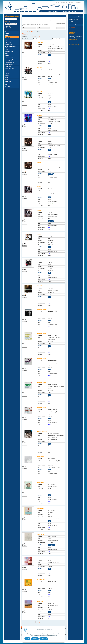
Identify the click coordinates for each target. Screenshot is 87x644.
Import (8, 74)
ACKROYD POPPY (41, 534)
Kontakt (71, 3)
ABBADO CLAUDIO (41, 310)
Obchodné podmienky (61, 3)
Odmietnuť (44, 639)
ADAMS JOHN (40, 601)
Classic (8, 37)
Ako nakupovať (80, 3)
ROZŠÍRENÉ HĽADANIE (14, 16)
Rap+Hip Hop (9, 52)
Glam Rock (9, 45)
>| (39, 37)
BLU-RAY (74, 11)
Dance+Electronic (11, 43)
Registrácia (74, 29)
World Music (9, 61)
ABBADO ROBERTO (42, 359)
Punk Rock (9, 72)
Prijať (27, 639)
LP (69, 11)
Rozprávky (9, 66)
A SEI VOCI (40, 286)
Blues (8, 76)
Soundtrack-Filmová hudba (11, 47)
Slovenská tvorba (10, 39)
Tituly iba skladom (60, 23)
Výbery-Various (10, 63)
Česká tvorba (9, 41)
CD (42, 11)
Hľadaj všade (25, 19)
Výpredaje (71, 34)
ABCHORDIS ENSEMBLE (43, 431)
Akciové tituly (72, 32)
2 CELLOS (39, 68)
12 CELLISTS (40, 42)
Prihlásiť (73, 28)
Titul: (52, 19)
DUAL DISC (56, 11)
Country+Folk (10, 57)
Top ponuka (72, 35)
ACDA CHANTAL (41, 457)
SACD (50, 11)
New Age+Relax (10, 68)
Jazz (7, 50)
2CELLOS (39, 139)
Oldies (8, 55)
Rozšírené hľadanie (9, 28)
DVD (45, 11)
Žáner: (24, 26)
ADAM (38, 558)
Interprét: (39, 19)
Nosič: (38, 26)
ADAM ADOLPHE (41, 580)
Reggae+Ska (9, 70)
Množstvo (24, 54)
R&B (7, 53)
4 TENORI (39, 234)
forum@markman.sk (73, 39)
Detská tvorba (10, 65)
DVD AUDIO (64, 11)
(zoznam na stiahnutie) (74, 45)
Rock (8, 34)
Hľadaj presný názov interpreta (30, 23)
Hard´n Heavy (10, 59)
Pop (7, 35)
